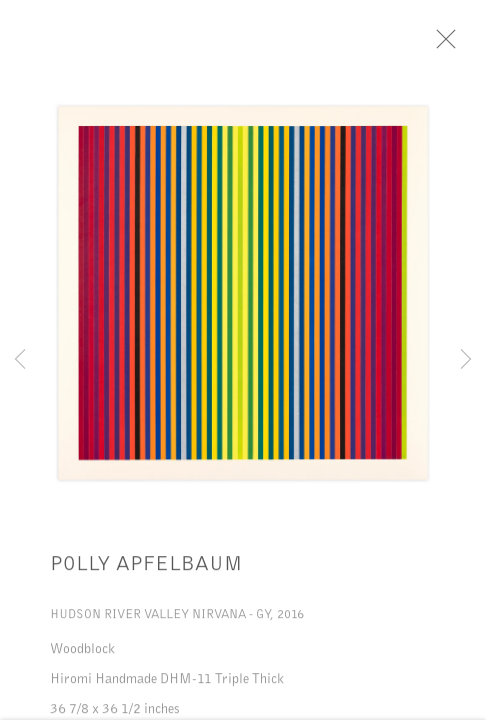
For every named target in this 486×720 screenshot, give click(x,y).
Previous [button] (20, 360)
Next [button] (466, 360)
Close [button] (450, 45)
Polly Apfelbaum (146, 567)
